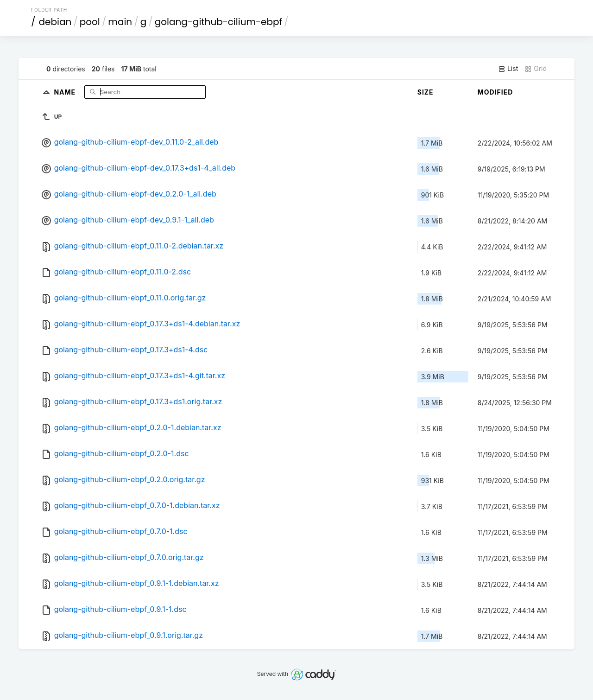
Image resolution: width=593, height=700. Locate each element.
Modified (495, 92)
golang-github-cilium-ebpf (218, 22)
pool (90, 22)
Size (426, 92)
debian (55, 22)
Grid (536, 69)
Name (66, 92)
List (508, 69)
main (120, 22)
